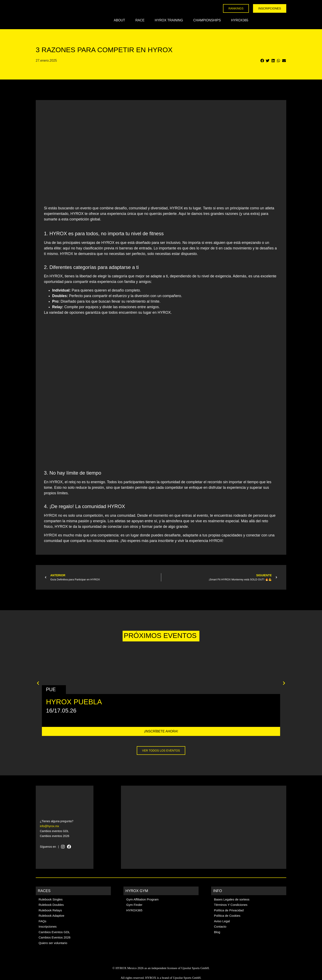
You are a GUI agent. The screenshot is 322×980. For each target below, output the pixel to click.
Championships (207, 20)
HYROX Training (169, 20)
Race (140, 20)
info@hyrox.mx (49, 826)
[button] (262, 61)
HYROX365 (240, 20)
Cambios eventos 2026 (55, 836)
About (119, 20)
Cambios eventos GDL (54, 831)
